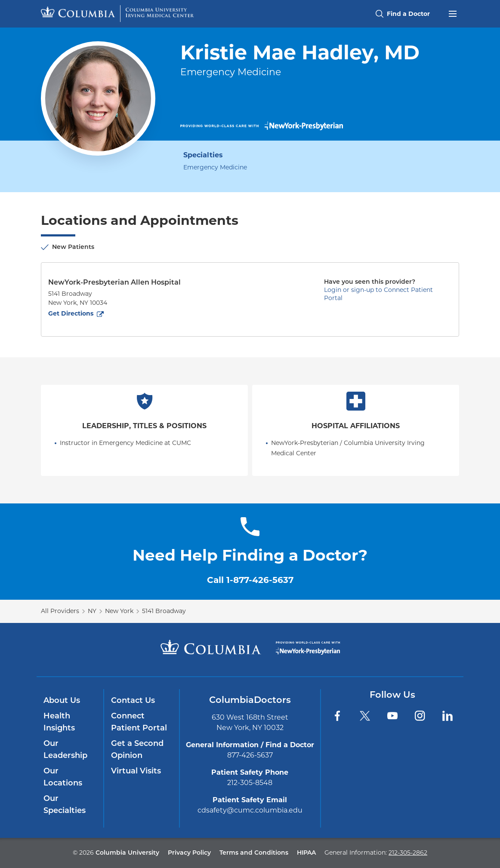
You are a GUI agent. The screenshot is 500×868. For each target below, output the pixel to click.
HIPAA (306, 853)
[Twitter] (365, 716)
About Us (62, 700)
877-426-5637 (250, 755)
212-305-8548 (250, 783)
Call (250, 580)
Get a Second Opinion (137, 749)
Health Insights (59, 722)
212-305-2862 (408, 853)
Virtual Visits (136, 771)
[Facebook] (337, 716)
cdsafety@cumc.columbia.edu (250, 810)
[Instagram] (420, 716)
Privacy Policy (189, 853)
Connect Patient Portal (139, 722)
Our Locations (63, 777)
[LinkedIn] (448, 716)
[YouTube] (392, 716)
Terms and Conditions (254, 853)
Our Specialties (65, 804)
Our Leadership (65, 749)
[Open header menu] (453, 13)
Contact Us (133, 700)
